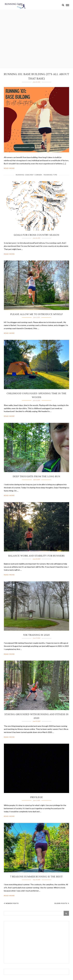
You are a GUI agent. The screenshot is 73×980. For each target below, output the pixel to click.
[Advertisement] (36, 943)
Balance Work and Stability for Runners (36, 556)
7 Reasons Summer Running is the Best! (37, 877)
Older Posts (62, 903)
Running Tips (51, 175)
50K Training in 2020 (36, 635)
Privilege (37, 797)
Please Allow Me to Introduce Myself (37, 314)
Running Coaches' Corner (29, 175)
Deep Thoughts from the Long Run (36, 477)
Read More (9, 168)
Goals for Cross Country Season (37, 235)
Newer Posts (11, 903)
